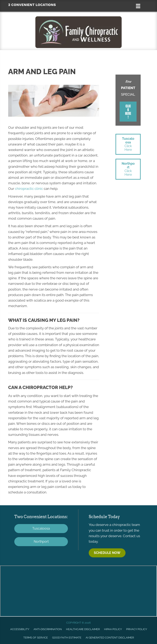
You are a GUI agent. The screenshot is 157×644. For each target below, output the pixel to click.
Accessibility (20, 629)
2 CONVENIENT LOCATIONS (32, 5)
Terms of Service (36, 638)
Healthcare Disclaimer (83, 629)
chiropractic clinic (29, 189)
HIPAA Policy (113, 629)
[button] (128, 112)
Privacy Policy (137, 629)
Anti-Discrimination (48, 629)
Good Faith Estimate (67, 638)
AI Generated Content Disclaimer (110, 638)
